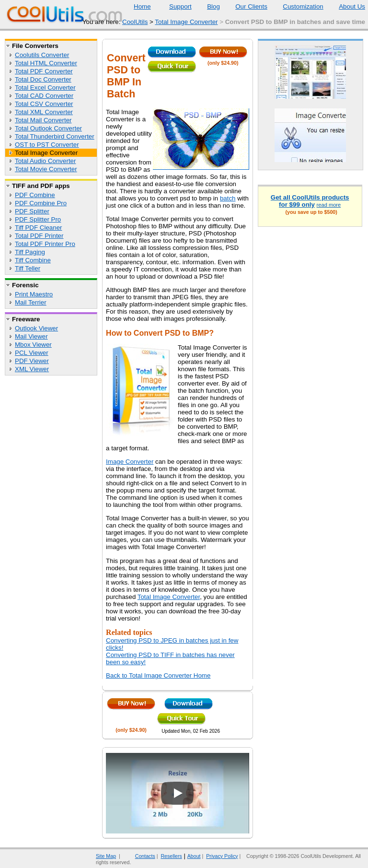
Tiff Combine (33, 260)
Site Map (106, 856)
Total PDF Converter (44, 71)
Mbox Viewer (33, 345)
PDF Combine (35, 195)
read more (329, 205)
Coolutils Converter (42, 55)
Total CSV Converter (44, 104)
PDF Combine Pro (41, 203)
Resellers (171, 856)
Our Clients (245, 6)
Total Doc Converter (43, 79)
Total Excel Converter (45, 88)
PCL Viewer (32, 353)
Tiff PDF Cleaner (39, 228)
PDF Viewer (32, 361)
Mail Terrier (31, 302)
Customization (297, 6)
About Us (346, 6)
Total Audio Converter (45, 161)
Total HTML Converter (46, 63)
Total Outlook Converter (48, 128)
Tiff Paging (30, 252)
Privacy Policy (222, 856)
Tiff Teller (28, 268)
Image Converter (130, 462)
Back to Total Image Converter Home (158, 675)
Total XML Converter (44, 112)
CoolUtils (135, 22)
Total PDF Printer (39, 236)
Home (142, 6)
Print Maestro (34, 294)
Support (174, 6)
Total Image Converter (186, 22)
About (194, 856)
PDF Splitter (32, 211)
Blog (207, 6)
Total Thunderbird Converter (55, 136)
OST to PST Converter (47, 145)
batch (228, 198)
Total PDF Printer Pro (45, 244)
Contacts (139, 856)
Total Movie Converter (46, 169)
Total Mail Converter (43, 120)
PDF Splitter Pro (38, 219)
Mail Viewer (31, 336)
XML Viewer (32, 369)
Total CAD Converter (44, 96)
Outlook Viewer (36, 328)
